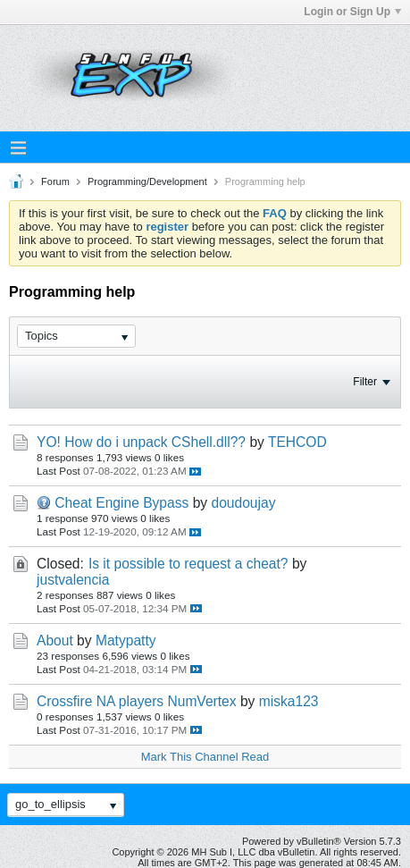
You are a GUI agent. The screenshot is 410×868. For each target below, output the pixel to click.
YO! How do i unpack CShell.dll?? (141, 442)
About (55, 640)
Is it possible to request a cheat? (188, 564)
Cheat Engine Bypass (121, 503)
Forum (55, 181)
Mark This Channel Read (205, 757)
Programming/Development (147, 181)
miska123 (289, 701)
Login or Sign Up (352, 12)
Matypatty (126, 640)
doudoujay (243, 503)
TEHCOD (297, 442)
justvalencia (73, 580)
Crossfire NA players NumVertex (137, 701)
